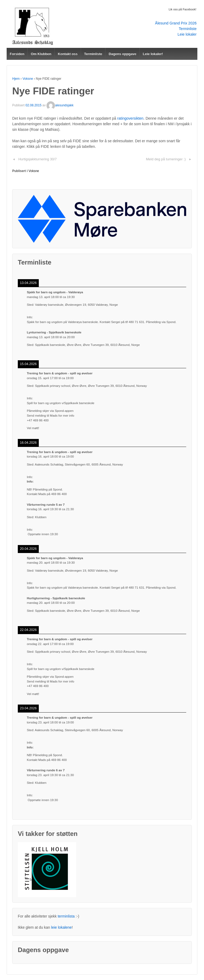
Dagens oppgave (122, 54)
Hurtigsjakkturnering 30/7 (38, 159)
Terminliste (188, 29)
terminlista (66, 916)
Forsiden (17, 54)
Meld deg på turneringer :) (166, 159)
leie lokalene (61, 927)
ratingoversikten (130, 118)
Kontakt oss (68, 54)
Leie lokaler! (153, 54)
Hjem (16, 79)
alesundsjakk (60, 105)
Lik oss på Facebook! (182, 9)
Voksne (28, 79)
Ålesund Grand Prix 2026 (176, 23)
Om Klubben (41, 54)
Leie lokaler (187, 34)
